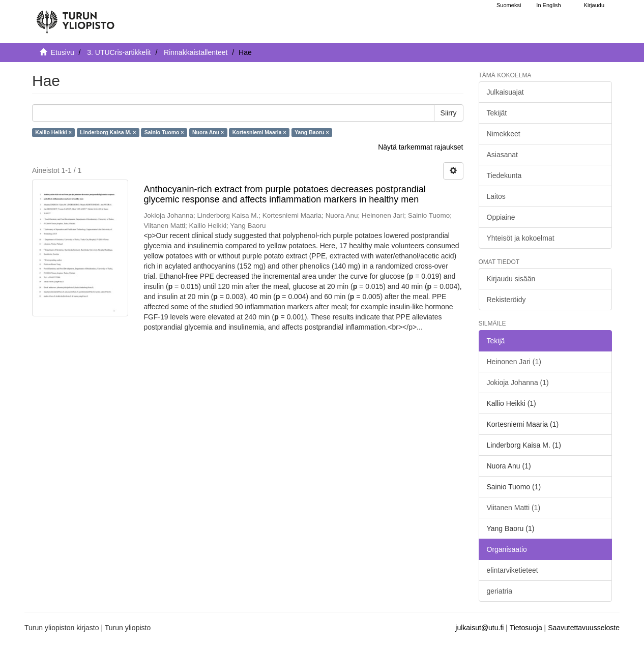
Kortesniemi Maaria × (259, 132)
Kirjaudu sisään (511, 279)
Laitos (496, 196)
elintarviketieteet (513, 570)
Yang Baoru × (312, 132)
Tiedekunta (504, 175)
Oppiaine (501, 217)
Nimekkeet (504, 134)
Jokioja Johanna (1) (518, 382)
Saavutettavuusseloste (584, 628)
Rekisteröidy (506, 300)
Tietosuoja (526, 628)
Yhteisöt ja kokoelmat (521, 238)
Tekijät (497, 113)
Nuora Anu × (208, 132)
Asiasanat (502, 155)
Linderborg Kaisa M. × (108, 132)
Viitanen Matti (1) (514, 508)
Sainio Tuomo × (164, 132)
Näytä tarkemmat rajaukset (420, 147)
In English (548, 5)
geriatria (500, 591)
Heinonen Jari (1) (514, 362)
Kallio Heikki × (53, 132)
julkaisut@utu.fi (479, 628)
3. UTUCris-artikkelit (119, 52)
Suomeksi (509, 5)
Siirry (449, 113)
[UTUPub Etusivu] (75, 18)
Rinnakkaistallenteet (196, 52)
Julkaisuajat (505, 92)
